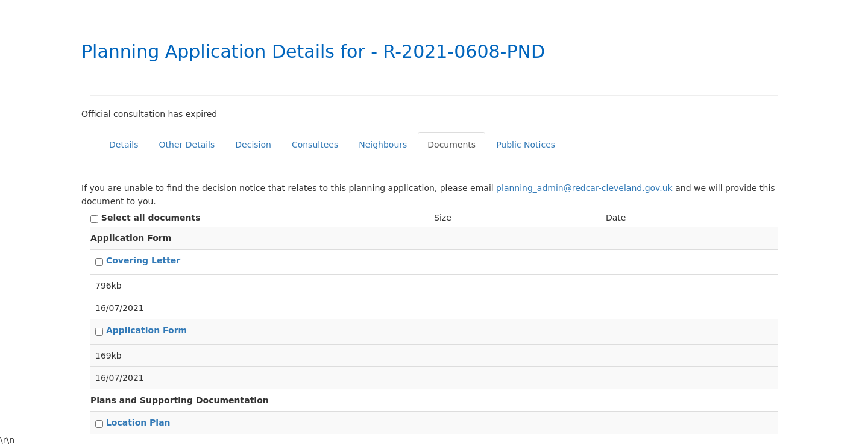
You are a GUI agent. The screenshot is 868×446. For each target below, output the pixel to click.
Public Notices (526, 145)
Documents (451, 145)
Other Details (187, 145)
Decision (253, 145)
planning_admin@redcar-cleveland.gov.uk (584, 188)
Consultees (315, 145)
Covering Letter (143, 260)
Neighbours (383, 145)
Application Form (146, 330)
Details (124, 145)
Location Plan (138, 422)
